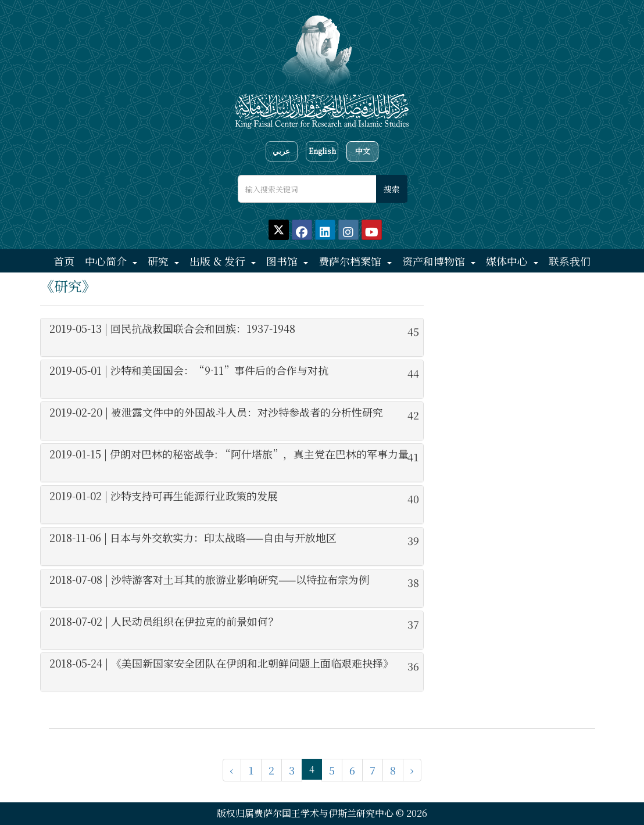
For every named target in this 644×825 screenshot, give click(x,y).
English (322, 151)
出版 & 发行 (219, 261)
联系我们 (570, 261)
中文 (363, 151)
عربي (281, 151)
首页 (64, 261)
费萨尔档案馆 (351, 261)
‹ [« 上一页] (232, 770)
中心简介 (107, 261)
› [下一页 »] (412, 770)
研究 (160, 261)
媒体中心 (508, 261)
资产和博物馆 (435, 261)
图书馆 (283, 261)
